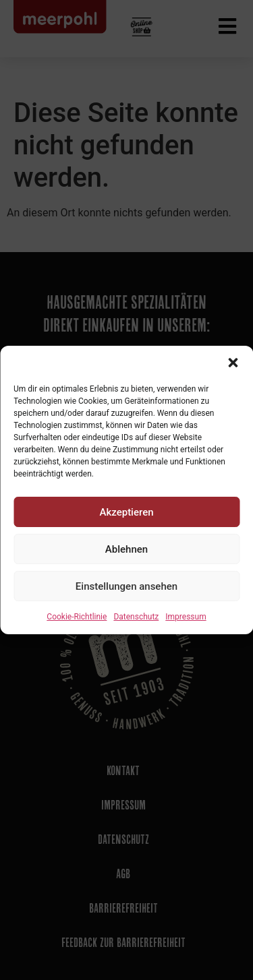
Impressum (186, 617)
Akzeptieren (126, 512)
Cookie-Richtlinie (77, 617)
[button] (233, 363)
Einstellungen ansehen (126, 586)
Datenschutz (136, 617)
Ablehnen (126, 549)
